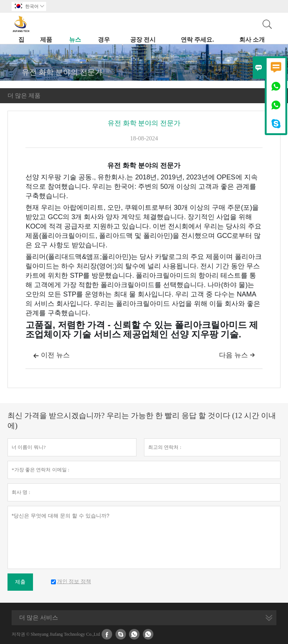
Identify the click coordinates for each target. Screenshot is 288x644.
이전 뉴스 (51, 356)
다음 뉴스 (237, 355)
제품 (46, 40)
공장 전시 (143, 40)
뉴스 (75, 40)
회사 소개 (252, 40)
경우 (104, 40)
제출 (20, 582)
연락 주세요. (197, 40)
